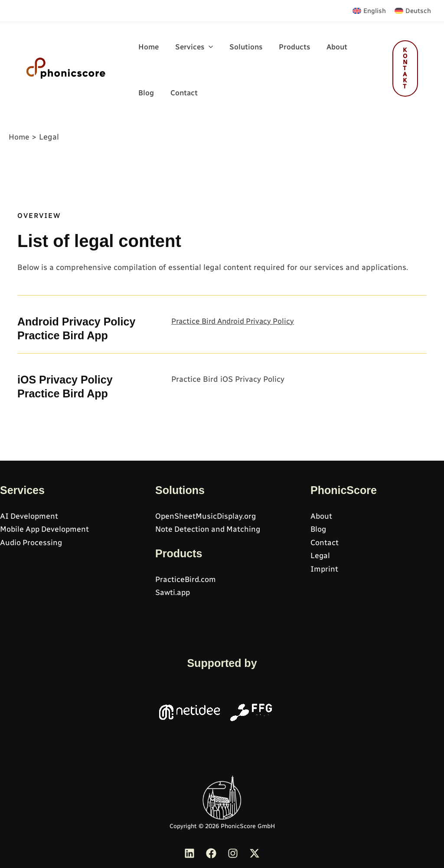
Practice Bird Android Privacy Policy (236, 332)
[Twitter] (255, 853)
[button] (191, 48)
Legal (320, 556)
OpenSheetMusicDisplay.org (206, 516)
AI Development (30, 516)
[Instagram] (233, 853)
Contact (325, 543)
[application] (206, 52)
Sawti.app (173, 593)
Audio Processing (32, 543)
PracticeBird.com (186, 579)
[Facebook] (211, 853)
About (322, 516)
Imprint (325, 569)
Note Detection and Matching (209, 529)
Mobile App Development (46, 529)
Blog (319, 529)
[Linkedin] (189, 853)
